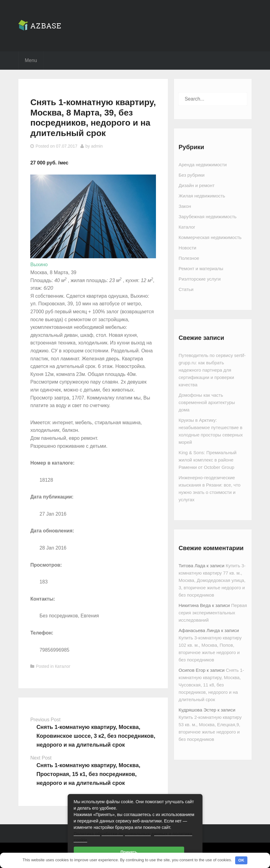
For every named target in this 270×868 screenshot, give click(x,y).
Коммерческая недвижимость (210, 237)
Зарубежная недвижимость (207, 217)
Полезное (189, 258)
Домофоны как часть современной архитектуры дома (207, 402)
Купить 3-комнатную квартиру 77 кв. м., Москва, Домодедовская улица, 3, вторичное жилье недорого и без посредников (212, 580)
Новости (187, 248)
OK (241, 860)
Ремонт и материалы (201, 268)
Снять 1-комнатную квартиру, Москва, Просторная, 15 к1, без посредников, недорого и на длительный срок (88, 774)
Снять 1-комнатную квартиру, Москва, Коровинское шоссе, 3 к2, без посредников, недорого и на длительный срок (96, 736)
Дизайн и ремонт (197, 185)
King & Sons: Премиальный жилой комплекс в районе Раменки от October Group (207, 460)
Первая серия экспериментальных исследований (213, 613)
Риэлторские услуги (200, 279)
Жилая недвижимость (202, 196)
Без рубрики (192, 175)
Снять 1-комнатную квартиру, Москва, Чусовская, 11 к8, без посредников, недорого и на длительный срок (211, 685)
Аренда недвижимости (203, 165)
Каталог (63, 666)
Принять (129, 852)
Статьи (186, 289)
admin (97, 146)
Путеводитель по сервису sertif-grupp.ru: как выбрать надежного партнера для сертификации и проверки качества (212, 370)
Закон (185, 206)
